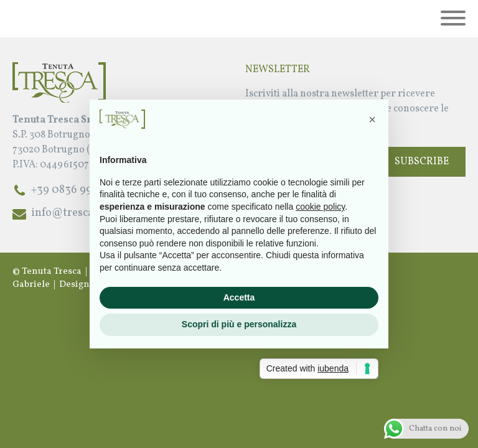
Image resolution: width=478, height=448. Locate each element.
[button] (372, 119)
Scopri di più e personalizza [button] (239, 324)
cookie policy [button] (320, 207)
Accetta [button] (239, 297)
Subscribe (422, 162)
